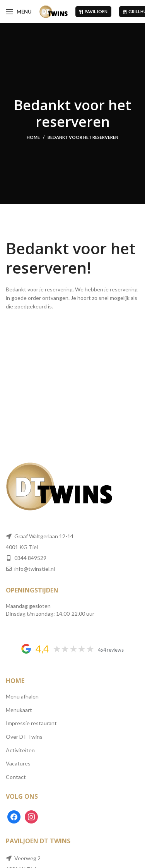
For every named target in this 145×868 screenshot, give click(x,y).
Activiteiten (20, 750)
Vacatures (18, 763)
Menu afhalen (22, 696)
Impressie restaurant (31, 723)
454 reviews (111, 650)
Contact (16, 777)
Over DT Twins (24, 737)
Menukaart (19, 710)
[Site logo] (54, 11)
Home (33, 137)
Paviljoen (93, 11)
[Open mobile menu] (19, 12)
